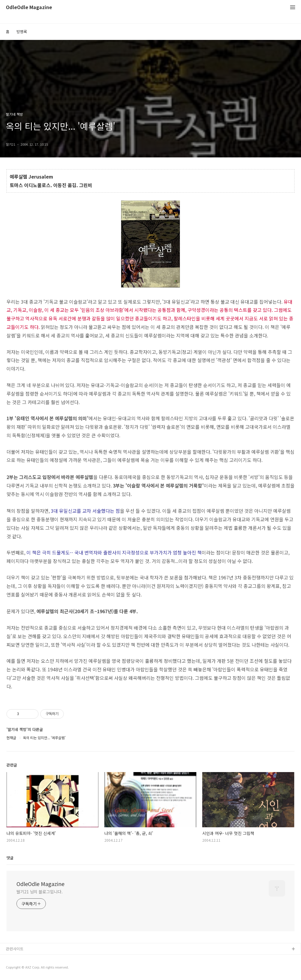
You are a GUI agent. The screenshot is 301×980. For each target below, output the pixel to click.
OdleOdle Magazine (29, 7)
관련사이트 (15, 949)
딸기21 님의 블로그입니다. (40, 892)
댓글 (10, 858)
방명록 (22, 32)
